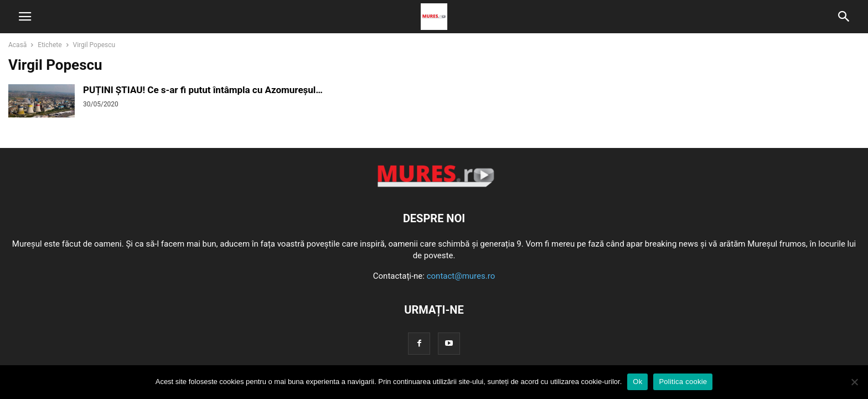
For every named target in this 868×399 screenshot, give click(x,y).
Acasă (17, 45)
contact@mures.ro (461, 276)
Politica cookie (683, 382)
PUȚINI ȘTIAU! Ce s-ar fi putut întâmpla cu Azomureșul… (203, 90)
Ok (637, 382)
